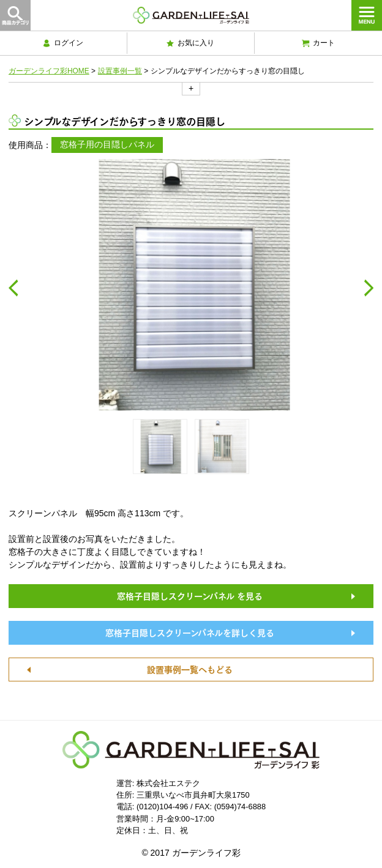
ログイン (63, 43)
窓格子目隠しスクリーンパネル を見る (190, 595)
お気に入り (190, 43)
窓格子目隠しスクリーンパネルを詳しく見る (190, 632)
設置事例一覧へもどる (190, 669)
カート (318, 43)
